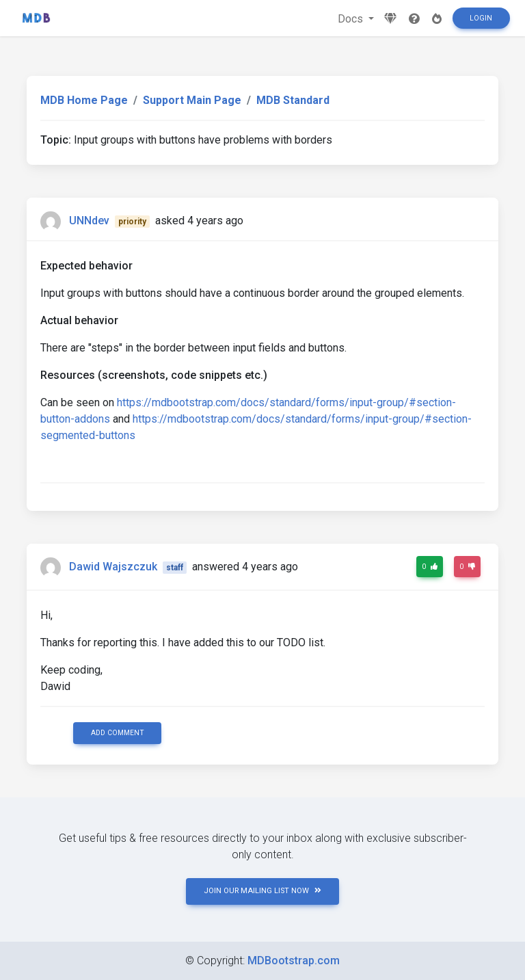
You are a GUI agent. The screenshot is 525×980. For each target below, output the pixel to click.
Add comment (118, 733)
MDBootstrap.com (294, 961)
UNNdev (89, 221)
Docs (352, 19)
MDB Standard (293, 100)
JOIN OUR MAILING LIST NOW (262, 891)
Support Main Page (192, 100)
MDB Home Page (84, 100)
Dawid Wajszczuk (113, 567)
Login (481, 18)
